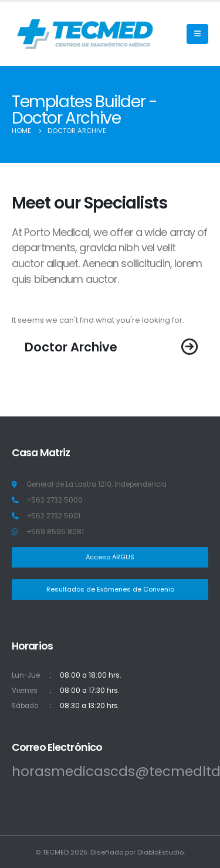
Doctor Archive (71, 347)
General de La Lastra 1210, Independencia (97, 484)
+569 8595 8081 (55, 532)
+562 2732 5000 (55, 500)
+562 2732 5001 (53, 516)
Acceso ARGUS (110, 557)
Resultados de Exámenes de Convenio (110, 589)
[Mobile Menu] (197, 34)
